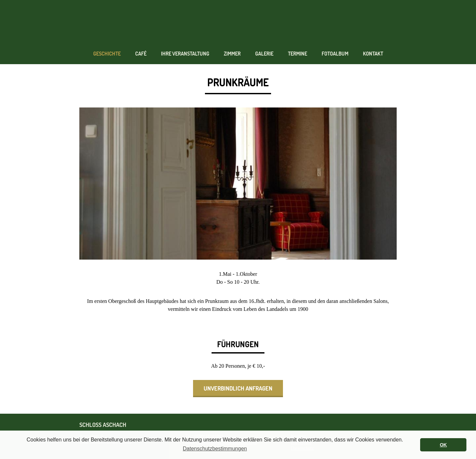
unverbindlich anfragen (238, 388)
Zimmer (232, 54)
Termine (297, 54)
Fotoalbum (335, 54)
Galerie (264, 54)
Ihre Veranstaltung (185, 54)
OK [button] (443, 445)
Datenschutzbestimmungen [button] (215, 449)
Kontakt (373, 54)
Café (141, 54)
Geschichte (107, 54)
